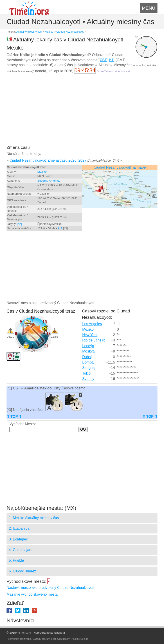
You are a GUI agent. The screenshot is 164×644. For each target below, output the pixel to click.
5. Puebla (16, 560)
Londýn (88, 346)
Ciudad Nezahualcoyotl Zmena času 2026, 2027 (48, 160)
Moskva (89, 351)
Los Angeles (92, 324)
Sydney (88, 379)
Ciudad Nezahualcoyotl (70, 32)
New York (90, 335)
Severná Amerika (48, 181)
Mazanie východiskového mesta (32, 594)
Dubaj (87, 357)
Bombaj (88, 362)
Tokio (86, 373)
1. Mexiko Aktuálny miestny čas (34, 518)
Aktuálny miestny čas (29, 32)
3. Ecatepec (18, 539)
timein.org (25, 633)
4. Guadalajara (21, 550)
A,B (60, 228)
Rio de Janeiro (94, 340)
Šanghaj (89, 368)
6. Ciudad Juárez (22, 571)
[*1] (112, 60)
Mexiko (49, 32)
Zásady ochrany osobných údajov (51, 639)
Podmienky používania (19, 639)
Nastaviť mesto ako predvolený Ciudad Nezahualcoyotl (50, 588)
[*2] (20, 224)
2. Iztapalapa (19, 528)
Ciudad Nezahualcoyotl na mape (120, 167)
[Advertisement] (82, 112)
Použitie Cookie (79, 639)
